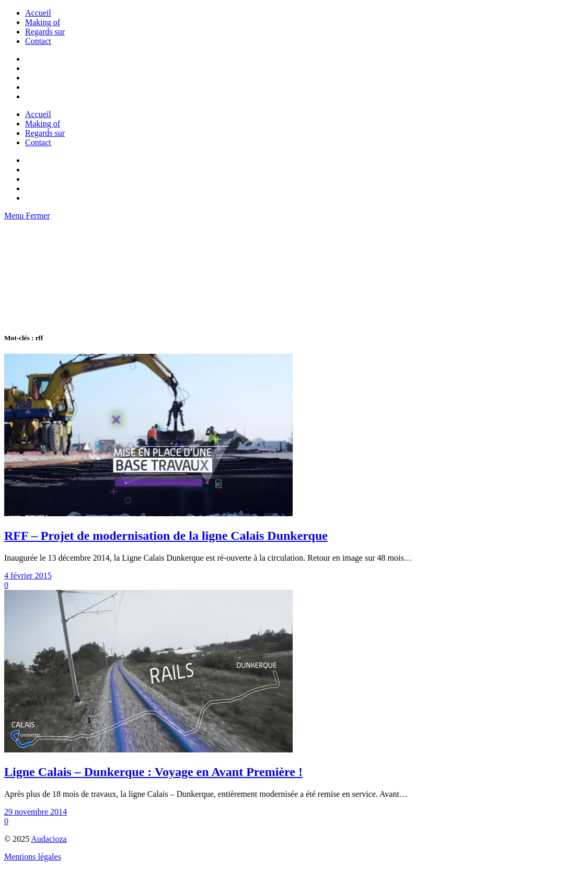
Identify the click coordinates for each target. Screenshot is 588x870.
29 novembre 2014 (36, 812)
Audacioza (49, 839)
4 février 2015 (28, 576)
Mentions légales (33, 857)
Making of (43, 22)
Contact (38, 41)
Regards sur (45, 32)
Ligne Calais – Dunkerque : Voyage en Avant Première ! (153, 772)
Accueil (38, 13)
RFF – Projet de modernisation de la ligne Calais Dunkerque (166, 536)
